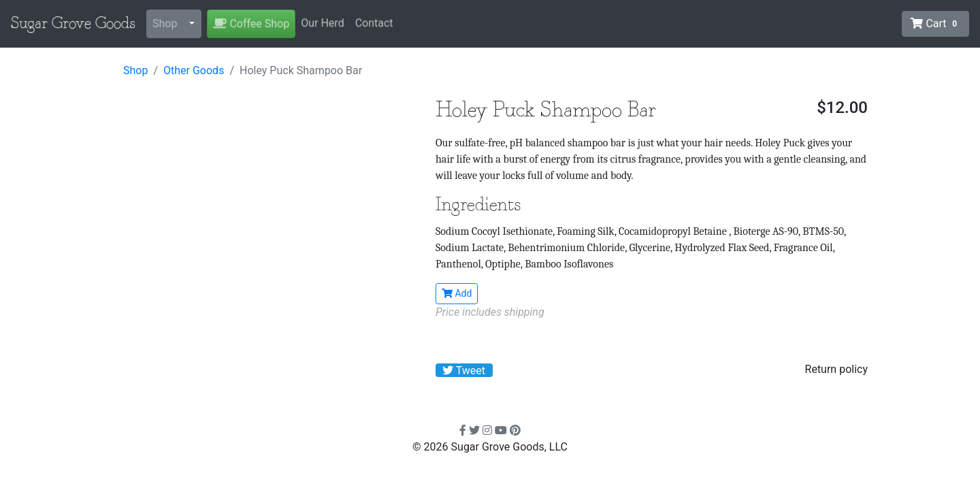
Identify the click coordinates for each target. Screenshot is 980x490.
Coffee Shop (251, 23)
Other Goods (194, 70)
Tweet (464, 371)
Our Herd (322, 23)
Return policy (836, 369)
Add (457, 293)
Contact (374, 23)
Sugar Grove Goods (73, 24)
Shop (165, 23)
